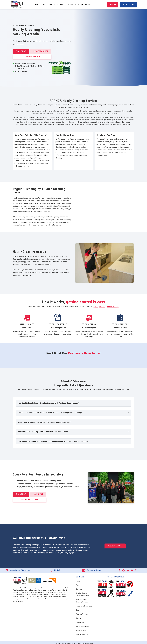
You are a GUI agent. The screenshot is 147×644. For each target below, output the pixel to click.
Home (37, 4)
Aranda (22, 22)
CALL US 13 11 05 (128, 4)
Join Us (70, 4)
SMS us (102, 306)
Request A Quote (88, 4)
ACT (18, 22)
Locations (61, 4)
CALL (38, 494)
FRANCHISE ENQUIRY (32, 57)
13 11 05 (95, 306)
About (44, 4)
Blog (77, 4)
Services (52, 4)
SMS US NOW (21, 51)
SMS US (113, 4)
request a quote (113, 306)
